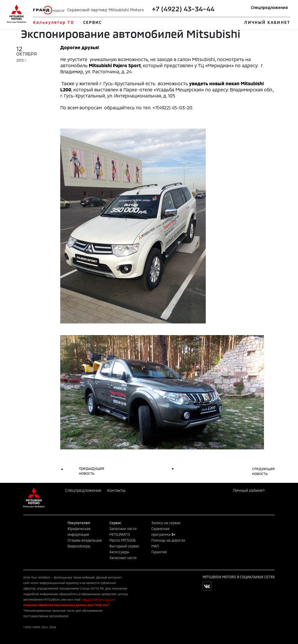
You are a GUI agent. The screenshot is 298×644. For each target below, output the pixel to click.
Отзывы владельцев (85, 540)
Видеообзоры (79, 546)
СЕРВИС (93, 22)
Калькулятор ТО (53, 22)
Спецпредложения (269, 7)
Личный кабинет (249, 490)
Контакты (116, 490)
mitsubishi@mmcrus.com (98, 599)
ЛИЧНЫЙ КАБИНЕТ (267, 22)
